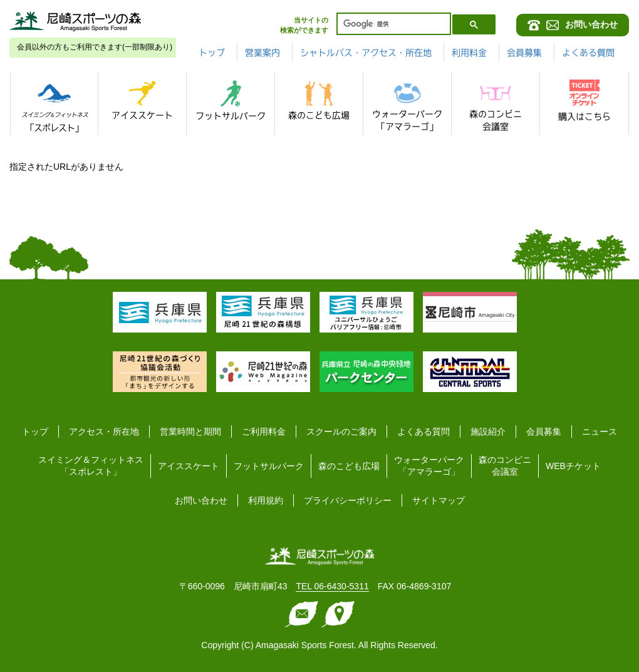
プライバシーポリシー (348, 500)
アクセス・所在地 (104, 432)
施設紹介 (488, 432)
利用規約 (266, 500)
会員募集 (524, 53)
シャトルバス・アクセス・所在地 (366, 53)
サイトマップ (439, 500)
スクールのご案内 (341, 432)
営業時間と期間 (190, 432)
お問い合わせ (201, 500)
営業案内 (262, 53)
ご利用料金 (264, 432)
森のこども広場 (349, 466)
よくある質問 (588, 53)
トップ (212, 53)
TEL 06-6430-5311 (332, 586)
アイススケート (189, 466)
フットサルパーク (269, 466)
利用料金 (469, 53)
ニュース (600, 432)
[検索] (392, 24)
